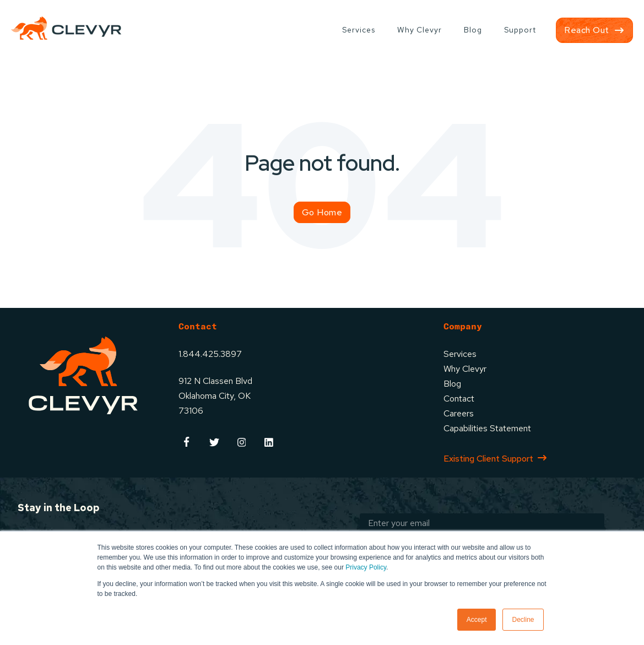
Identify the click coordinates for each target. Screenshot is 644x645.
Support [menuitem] (520, 30)
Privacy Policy (366, 567)
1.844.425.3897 (210, 354)
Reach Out (587, 30)
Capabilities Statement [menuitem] (487, 428)
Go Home (322, 212)
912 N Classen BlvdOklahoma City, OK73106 (215, 396)
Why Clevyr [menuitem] (420, 30)
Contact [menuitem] (459, 399)
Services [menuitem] (359, 30)
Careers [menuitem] (459, 413)
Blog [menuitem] (473, 30)
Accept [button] (477, 620)
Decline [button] (523, 620)
